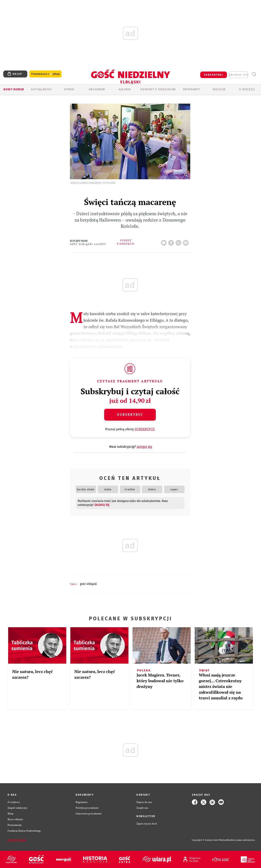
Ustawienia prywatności (89, 814)
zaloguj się (239, 75)
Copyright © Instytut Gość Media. (209, 840)
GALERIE (125, 89)
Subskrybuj (130, 414)
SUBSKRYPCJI (145, 429)
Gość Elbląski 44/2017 (88, 244)
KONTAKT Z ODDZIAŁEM (158, 89)
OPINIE (69, 89)
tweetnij (179, 242)
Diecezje (219, 89)
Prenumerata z (45, 74)
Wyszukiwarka (254, 74)
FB (172, 242)
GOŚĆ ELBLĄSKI (88, 584)
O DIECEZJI (247, 89)
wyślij (187, 242)
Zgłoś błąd (17, 840)
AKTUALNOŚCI (41, 89)
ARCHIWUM (97, 89)
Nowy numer (14, 89)
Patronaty (192, 89)
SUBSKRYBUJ (213, 75)
